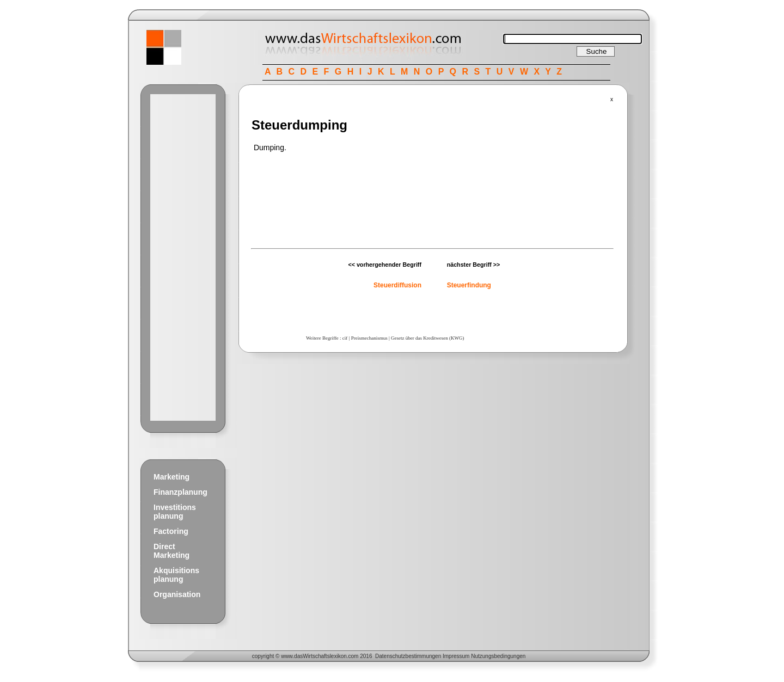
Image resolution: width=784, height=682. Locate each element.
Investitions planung (175, 512)
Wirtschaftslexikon (325, 656)
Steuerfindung (469, 285)
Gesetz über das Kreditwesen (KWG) (427, 338)
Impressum (456, 656)
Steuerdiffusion (397, 285)
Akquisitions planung (176, 575)
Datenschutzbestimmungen (408, 656)
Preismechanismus (369, 338)
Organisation (177, 594)
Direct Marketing (171, 551)
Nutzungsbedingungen (498, 656)
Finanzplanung (180, 492)
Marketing (171, 477)
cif (345, 338)
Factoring (171, 531)
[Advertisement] (183, 257)
